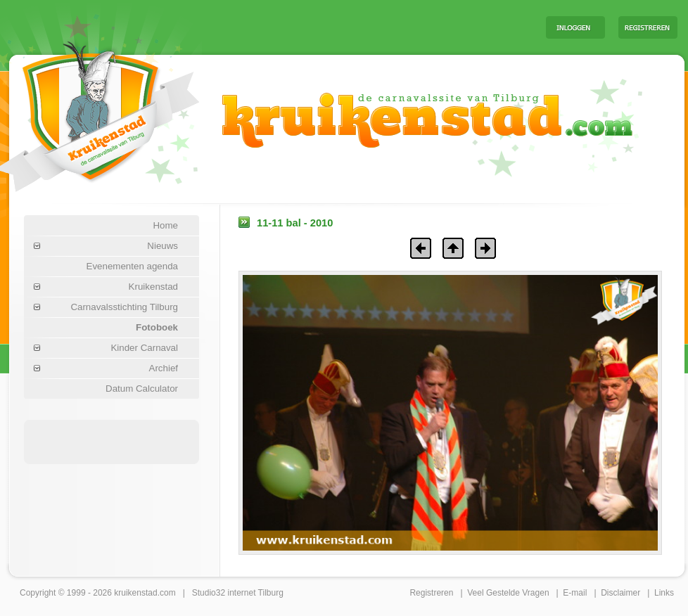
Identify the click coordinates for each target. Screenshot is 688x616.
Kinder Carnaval (144, 348)
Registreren (431, 593)
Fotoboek (157, 327)
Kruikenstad (153, 287)
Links (664, 593)
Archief (164, 368)
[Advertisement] (112, 441)
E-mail (575, 593)
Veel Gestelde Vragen (508, 593)
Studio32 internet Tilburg (238, 593)
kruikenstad (135, 593)
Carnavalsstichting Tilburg (124, 307)
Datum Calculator (142, 389)
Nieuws (163, 246)
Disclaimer (620, 593)
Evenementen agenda (132, 266)
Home (165, 225)
